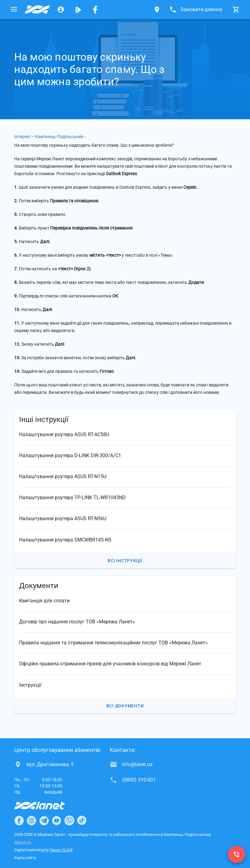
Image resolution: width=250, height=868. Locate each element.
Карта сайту (25, 858)
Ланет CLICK (61, 850)
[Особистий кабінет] (61, 10)
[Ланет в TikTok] (82, 820)
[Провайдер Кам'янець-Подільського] (37, 10)
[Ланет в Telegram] (44, 820)
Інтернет (23, 137)
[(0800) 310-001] (236, 854)
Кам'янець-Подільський (59, 137)
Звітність (23, 842)
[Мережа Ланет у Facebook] (95, 10)
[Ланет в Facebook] (19, 820)
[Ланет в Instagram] (31, 820)
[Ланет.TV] (78, 10)
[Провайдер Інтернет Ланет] (47, 806)
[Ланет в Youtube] (56, 820)
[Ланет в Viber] (69, 820)
